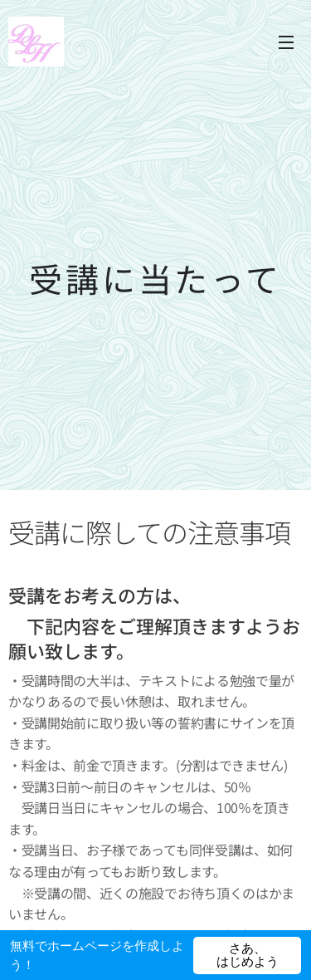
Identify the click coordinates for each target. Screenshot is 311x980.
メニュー (286, 42)
